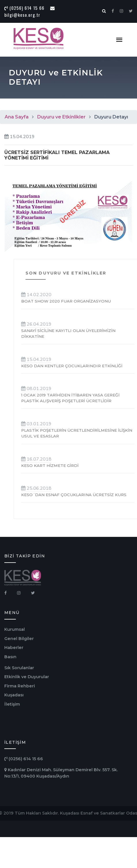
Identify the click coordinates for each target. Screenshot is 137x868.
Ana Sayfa (17, 117)
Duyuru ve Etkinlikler (61, 117)
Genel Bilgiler (19, 639)
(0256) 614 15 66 (24, 8)
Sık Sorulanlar (19, 668)
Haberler (14, 648)
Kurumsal (15, 629)
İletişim (12, 704)
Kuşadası (14, 695)
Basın (10, 657)
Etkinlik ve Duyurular (27, 677)
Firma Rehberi (20, 686)
